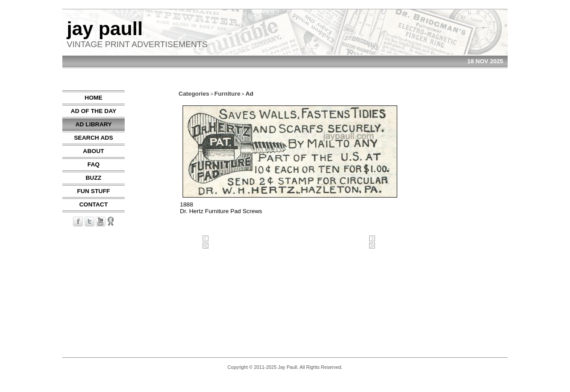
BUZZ (94, 178)
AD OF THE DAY (94, 111)
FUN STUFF (94, 191)
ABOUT (93, 151)
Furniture (227, 94)
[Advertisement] (481, 224)
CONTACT (94, 204)
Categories (194, 94)
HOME (94, 98)
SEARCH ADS (94, 138)
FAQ (93, 164)
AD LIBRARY (94, 124)
